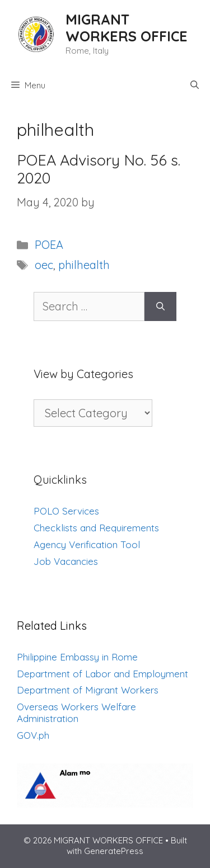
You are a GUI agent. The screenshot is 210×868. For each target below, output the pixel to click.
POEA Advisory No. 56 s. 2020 (99, 169)
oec (44, 265)
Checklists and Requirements (96, 528)
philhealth (84, 265)
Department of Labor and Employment (102, 674)
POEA (49, 245)
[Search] (160, 306)
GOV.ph (33, 735)
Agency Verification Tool (87, 544)
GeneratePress (114, 851)
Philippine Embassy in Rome (77, 657)
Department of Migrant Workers (88, 690)
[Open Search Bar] (195, 86)
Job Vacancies (66, 561)
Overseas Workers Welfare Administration (76, 713)
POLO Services (66, 511)
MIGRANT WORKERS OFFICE (127, 28)
